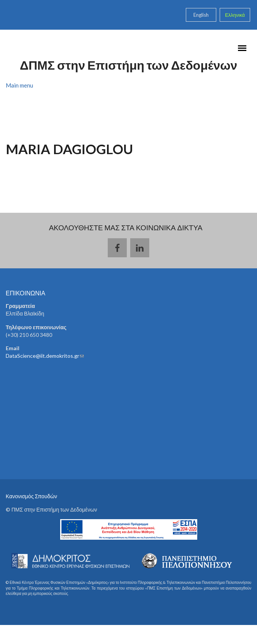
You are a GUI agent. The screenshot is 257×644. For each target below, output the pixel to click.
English (201, 15)
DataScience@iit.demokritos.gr (45, 356)
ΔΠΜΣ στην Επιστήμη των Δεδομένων (128, 65)
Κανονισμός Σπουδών (31, 496)
